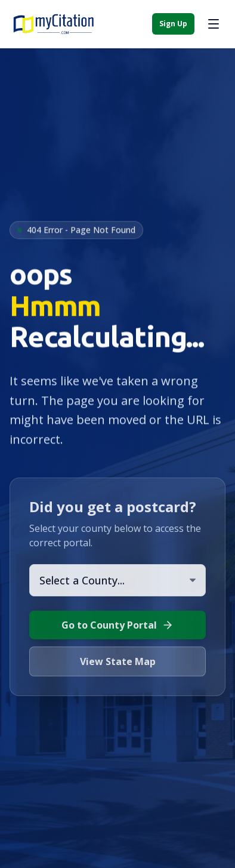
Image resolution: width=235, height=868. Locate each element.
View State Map (118, 661)
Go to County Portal (117, 625)
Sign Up (173, 24)
